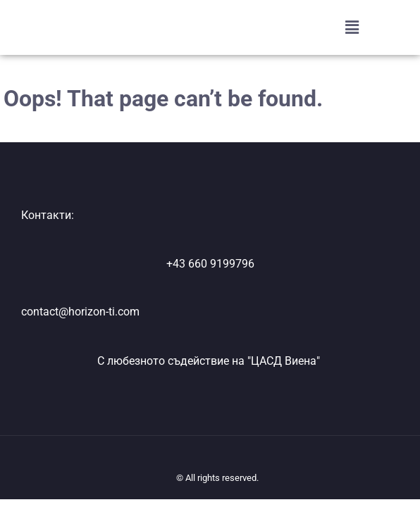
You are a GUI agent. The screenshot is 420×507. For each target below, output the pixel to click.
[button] (352, 27)
